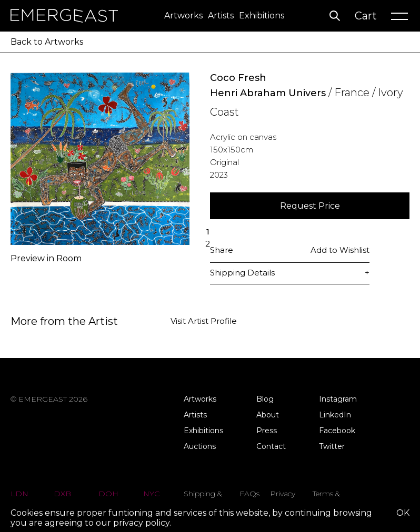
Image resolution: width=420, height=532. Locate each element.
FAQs (249, 494)
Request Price (310, 206)
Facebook (337, 431)
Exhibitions (262, 16)
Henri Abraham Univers (268, 93)
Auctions (200, 446)
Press (267, 431)
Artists (221, 16)
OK (403, 513)
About (268, 415)
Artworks (183, 16)
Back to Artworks (47, 42)
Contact (271, 446)
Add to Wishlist (340, 250)
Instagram (338, 399)
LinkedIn (335, 415)
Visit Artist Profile (204, 321)
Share (222, 250)
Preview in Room (46, 258)
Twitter (332, 446)
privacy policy (141, 523)
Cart (366, 16)
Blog (265, 399)
